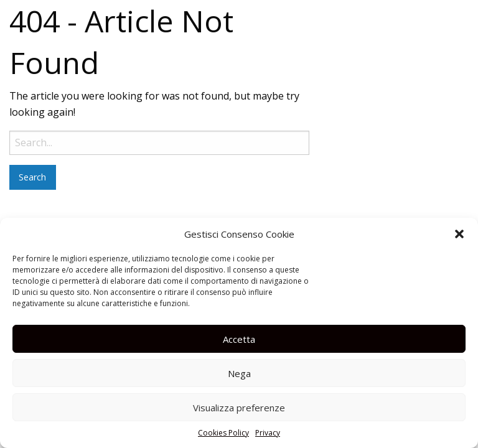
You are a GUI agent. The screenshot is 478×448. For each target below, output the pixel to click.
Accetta (239, 339)
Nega (239, 373)
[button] (459, 234)
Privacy (268, 433)
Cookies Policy (223, 433)
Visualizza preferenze (239, 408)
